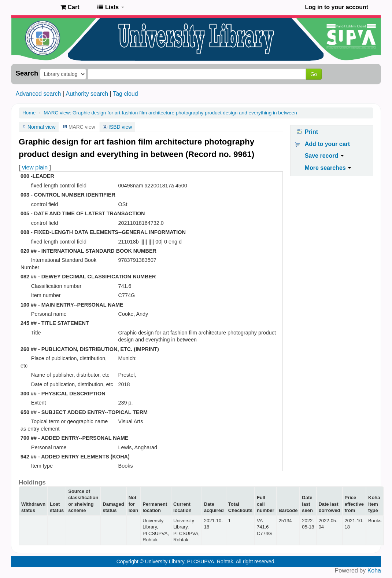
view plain (35, 167)
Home (29, 113)
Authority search (87, 94)
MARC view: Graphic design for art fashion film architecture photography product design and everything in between (170, 113)
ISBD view (120, 127)
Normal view (42, 127)
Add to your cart (328, 144)
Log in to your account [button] (337, 7)
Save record (324, 156)
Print (311, 132)
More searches (328, 168)
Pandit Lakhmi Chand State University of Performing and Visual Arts (37, 7)
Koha (374, 570)
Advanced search (38, 94)
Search (27, 73)
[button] (70, 7)
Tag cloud (125, 94)
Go (314, 74)
